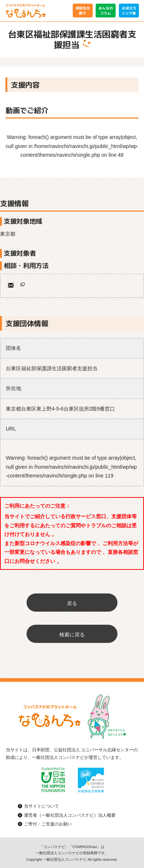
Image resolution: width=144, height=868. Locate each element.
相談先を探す (83, 11)
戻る (72, 603)
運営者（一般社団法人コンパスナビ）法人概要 (70, 815)
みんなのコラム (106, 11)
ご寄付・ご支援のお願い (48, 824)
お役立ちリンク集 (129, 11)
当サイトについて (41, 806)
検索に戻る (72, 635)
